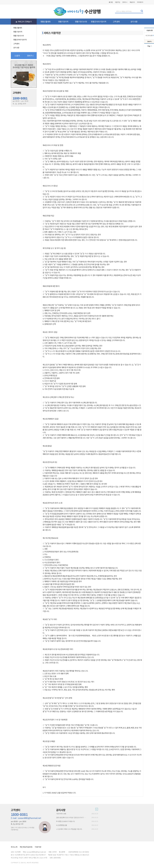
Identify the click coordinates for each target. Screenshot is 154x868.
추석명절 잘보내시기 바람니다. (66, 821)
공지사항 (134, 22)
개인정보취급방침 (26, 847)
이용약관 (38, 847)
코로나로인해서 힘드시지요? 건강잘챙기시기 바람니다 (71, 817)
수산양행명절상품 (61, 825)
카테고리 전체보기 (24, 22)
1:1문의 (17, 56)
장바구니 (125, 2)
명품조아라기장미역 (99, 22)
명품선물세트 (46, 22)
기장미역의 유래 (61, 814)
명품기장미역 (63, 22)
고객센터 (116, 22)
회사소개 (14, 847)
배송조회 (132, 2)
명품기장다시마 (81, 22)
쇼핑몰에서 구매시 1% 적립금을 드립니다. (69, 829)
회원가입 (117, 2)
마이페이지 (140, 2)
